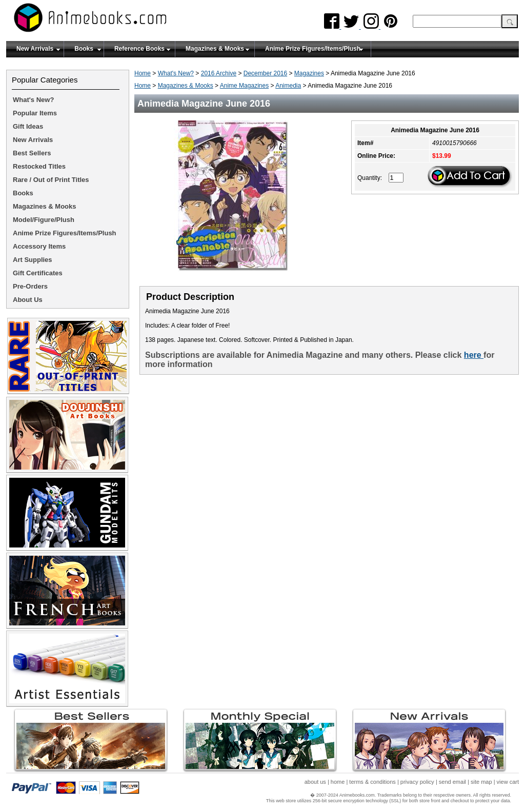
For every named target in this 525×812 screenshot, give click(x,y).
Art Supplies (33, 260)
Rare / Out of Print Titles (51, 180)
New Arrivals (35, 49)
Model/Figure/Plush (44, 220)
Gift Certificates (38, 273)
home (338, 782)
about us (315, 782)
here (474, 355)
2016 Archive (219, 73)
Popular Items (35, 113)
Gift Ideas (28, 126)
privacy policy (417, 782)
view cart (508, 782)
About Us (28, 300)
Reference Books (139, 49)
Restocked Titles (39, 166)
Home (143, 73)
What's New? (176, 73)
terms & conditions (372, 782)
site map (481, 782)
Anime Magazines (244, 86)
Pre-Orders (30, 286)
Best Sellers (32, 153)
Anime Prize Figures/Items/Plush (313, 49)
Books (84, 49)
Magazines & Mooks (215, 49)
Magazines (309, 73)
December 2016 (265, 73)
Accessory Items (39, 246)
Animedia (288, 86)
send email (452, 782)
